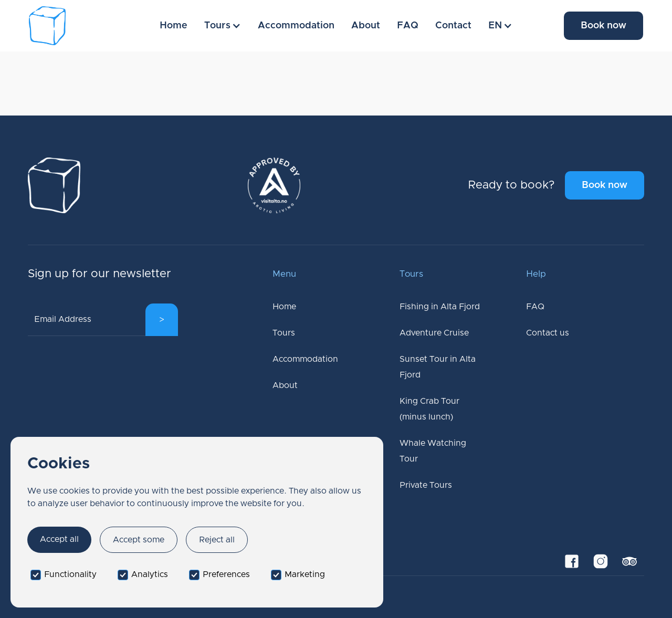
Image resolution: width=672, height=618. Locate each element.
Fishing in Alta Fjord (440, 307)
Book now (603, 26)
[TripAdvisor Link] (630, 561)
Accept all (59, 539)
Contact (453, 26)
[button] (223, 26)
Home (174, 26)
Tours (284, 333)
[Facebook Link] (572, 561)
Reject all (217, 540)
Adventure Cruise (434, 333)
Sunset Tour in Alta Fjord (438, 367)
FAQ (408, 26)
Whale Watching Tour (433, 451)
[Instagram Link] (601, 561)
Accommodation (296, 26)
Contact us (548, 333)
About (366, 26)
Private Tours (426, 485)
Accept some (139, 540)
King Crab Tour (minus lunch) (429, 409)
